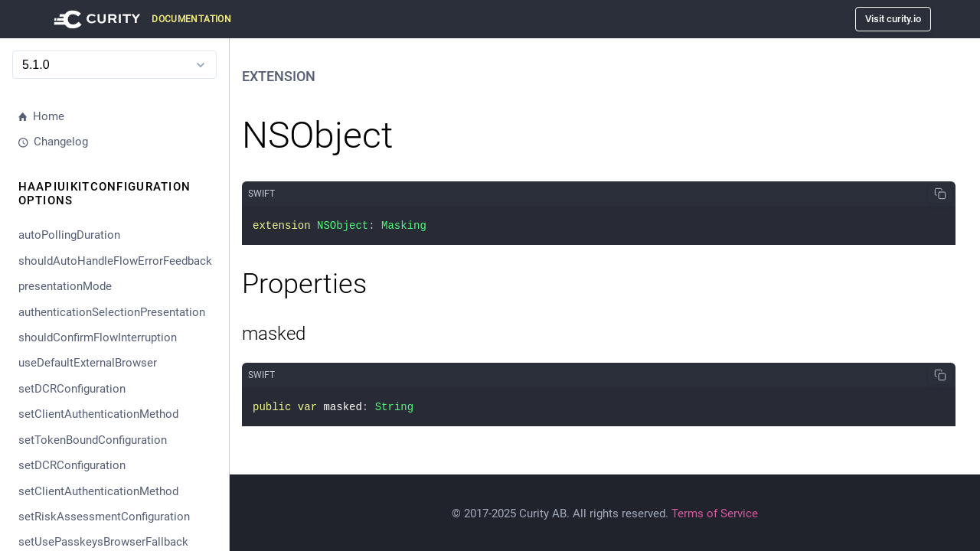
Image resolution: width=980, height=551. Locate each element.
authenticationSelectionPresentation (112, 312)
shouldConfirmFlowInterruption (98, 337)
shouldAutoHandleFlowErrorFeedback (115, 261)
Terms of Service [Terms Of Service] (715, 514)
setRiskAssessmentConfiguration (104, 517)
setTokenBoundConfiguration (93, 440)
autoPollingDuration (69, 235)
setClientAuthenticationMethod (98, 414)
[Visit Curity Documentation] (140, 19)
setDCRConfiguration (72, 389)
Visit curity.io (893, 19)
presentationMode (65, 286)
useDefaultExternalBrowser (88, 363)
